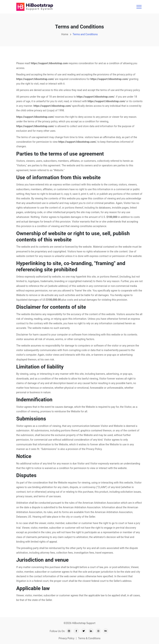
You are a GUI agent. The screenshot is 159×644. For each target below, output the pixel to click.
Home (65, 34)
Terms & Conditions (89, 638)
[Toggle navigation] (139, 7)
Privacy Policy (66, 638)
